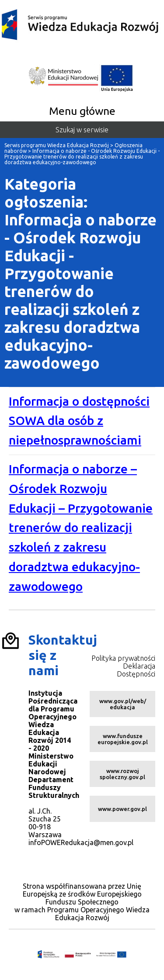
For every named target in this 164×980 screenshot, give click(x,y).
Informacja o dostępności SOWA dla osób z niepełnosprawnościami (79, 421)
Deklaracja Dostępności (136, 670)
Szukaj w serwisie (82, 130)
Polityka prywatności (123, 658)
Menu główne (82, 111)
